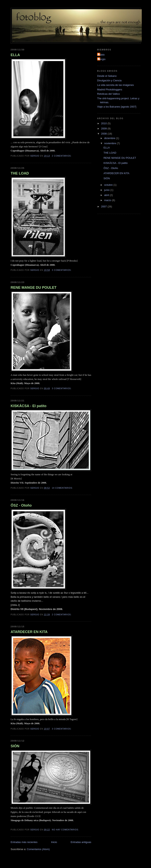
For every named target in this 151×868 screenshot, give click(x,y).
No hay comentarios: (66, 830)
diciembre (110, 138)
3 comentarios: (62, 270)
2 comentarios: (62, 156)
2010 (104, 123)
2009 (104, 129)
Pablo (101, 55)
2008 (104, 134)
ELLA (15, 55)
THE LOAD (20, 173)
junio (107, 190)
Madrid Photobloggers (110, 90)
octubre (109, 185)
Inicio (54, 842)
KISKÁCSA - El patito (29, 406)
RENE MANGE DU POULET (34, 288)
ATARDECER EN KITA (29, 632)
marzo (108, 200)
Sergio (102, 59)
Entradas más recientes (24, 842)
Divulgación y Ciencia (109, 80)
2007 (104, 207)
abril (107, 195)
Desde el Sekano (107, 76)
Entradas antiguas (81, 842)
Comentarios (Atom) (38, 849)
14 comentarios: (63, 488)
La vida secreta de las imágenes (115, 85)
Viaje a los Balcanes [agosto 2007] (117, 107)
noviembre (110, 143)
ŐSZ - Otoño (21, 505)
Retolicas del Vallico (108, 94)
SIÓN (15, 746)
